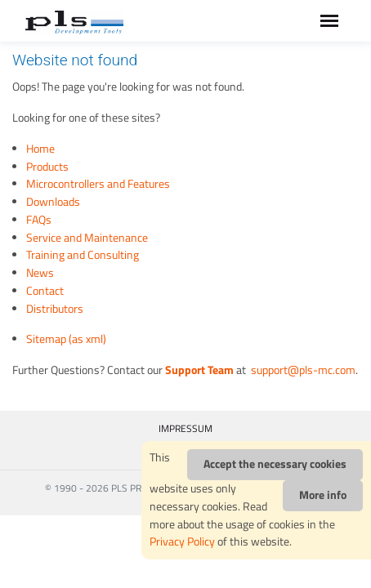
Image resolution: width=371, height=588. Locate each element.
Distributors (55, 309)
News (40, 273)
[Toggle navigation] (329, 21)
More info (323, 495)
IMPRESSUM (185, 428)
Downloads (53, 202)
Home (40, 149)
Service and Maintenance (87, 238)
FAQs (39, 220)
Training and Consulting (83, 255)
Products (47, 167)
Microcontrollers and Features (98, 184)
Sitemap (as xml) (66, 339)
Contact (45, 291)
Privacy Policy (182, 541)
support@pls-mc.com (302, 370)
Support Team (199, 370)
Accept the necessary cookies (275, 464)
